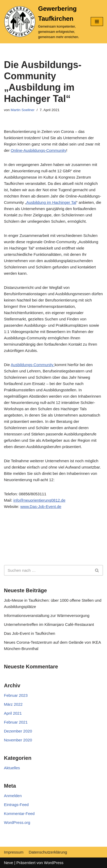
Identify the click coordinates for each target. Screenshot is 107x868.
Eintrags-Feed (16, 805)
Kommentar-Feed (19, 814)
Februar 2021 (16, 722)
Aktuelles (12, 768)
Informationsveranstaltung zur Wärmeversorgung (47, 615)
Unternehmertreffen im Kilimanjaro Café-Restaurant (49, 624)
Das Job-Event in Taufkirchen (30, 633)
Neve (9, 863)
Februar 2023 (16, 695)
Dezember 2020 (18, 731)
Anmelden (13, 796)
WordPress (54, 863)
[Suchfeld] (48, 570)
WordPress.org (17, 822)
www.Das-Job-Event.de (41, 506)
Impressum (14, 852)
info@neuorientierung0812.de (39, 500)
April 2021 (13, 713)
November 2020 (18, 740)
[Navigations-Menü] (97, 22)
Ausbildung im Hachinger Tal (51, 202)
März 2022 (13, 704)
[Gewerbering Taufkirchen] (43, 22)
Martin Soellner (23, 110)
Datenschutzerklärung (48, 852)
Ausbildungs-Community (33, 365)
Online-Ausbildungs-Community (39, 150)
